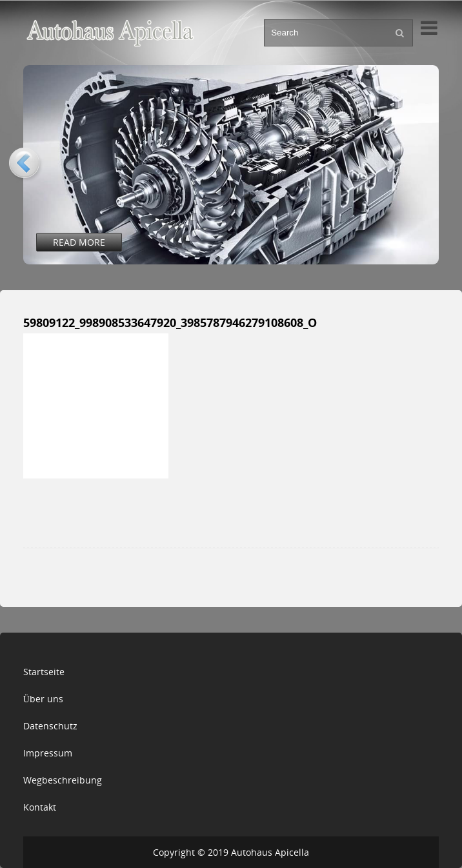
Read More (79, 242)
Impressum (48, 753)
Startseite (44, 672)
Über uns (43, 699)
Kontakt (40, 807)
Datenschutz (50, 726)
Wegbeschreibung (63, 780)
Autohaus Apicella (270, 852)
